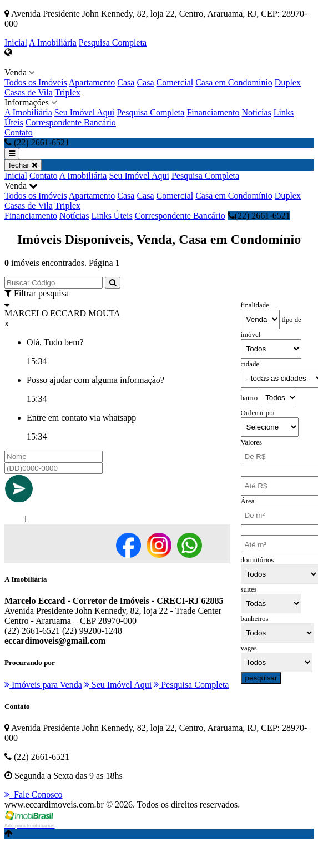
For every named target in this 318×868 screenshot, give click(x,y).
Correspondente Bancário (71, 122)
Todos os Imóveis (36, 82)
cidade (250, 364)
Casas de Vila (29, 92)
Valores (251, 442)
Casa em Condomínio (234, 82)
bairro (249, 398)
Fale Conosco (34, 794)
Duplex (288, 82)
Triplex (67, 92)
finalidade (255, 305)
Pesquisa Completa (113, 42)
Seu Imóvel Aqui (84, 112)
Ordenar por (258, 413)
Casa (126, 82)
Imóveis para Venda (43, 685)
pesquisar (261, 678)
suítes (249, 589)
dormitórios (258, 560)
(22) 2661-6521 (259, 216)
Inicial (16, 42)
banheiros (255, 619)
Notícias (257, 112)
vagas (249, 648)
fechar (23, 165)
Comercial (175, 82)
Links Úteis (112, 216)
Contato (19, 132)
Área (248, 501)
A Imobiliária (53, 42)
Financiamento (213, 112)
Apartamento (92, 82)
